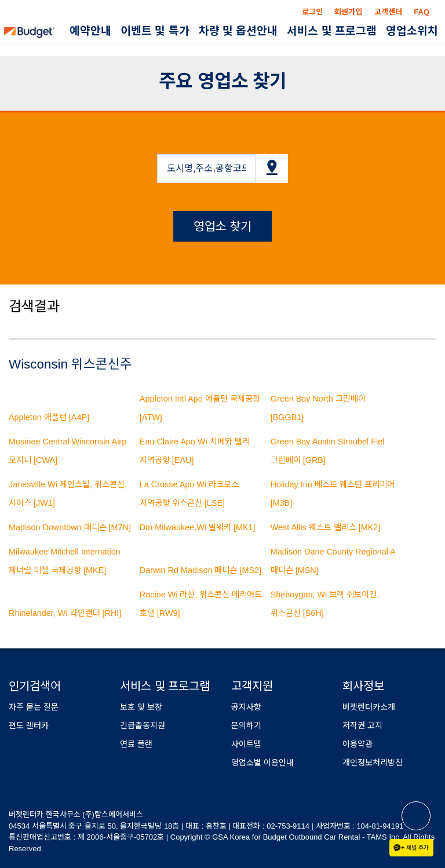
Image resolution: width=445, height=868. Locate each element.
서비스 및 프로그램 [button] (332, 31)
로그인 (312, 12)
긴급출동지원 (143, 725)
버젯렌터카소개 (369, 707)
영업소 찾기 (223, 226)
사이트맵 (246, 744)
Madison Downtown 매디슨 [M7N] (70, 527)
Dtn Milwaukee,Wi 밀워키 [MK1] (198, 527)
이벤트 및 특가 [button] (155, 31)
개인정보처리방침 (373, 763)
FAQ (422, 12)
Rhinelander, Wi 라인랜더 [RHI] (65, 613)
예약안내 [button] (90, 31)
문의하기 (246, 725)
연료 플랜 (136, 744)
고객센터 (388, 12)
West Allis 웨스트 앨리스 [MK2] (326, 527)
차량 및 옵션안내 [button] (238, 31)
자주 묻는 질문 (34, 707)
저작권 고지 (362, 725)
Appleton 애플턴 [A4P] (49, 417)
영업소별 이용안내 (262, 763)
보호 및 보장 (141, 707)
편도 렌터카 (29, 725)
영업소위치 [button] (412, 31)
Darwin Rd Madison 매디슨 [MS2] (200, 570)
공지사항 (246, 707)
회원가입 (348, 12)
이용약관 (358, 744)
